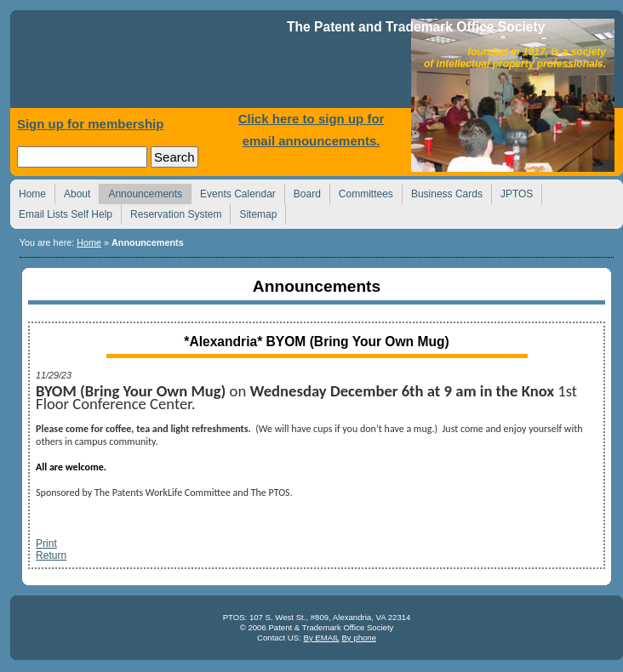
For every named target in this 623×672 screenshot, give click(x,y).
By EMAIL (321, 638)
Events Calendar (233, 192)
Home (151, 63)
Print (46, 544)
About (72, 192)
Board (303, 192)
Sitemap (253, 212)
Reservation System (171, 212)
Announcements (140, 192)
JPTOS (512, 192)
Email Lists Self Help (61, 212)
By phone (359, 638)
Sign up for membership (91, 124)
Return (51, 555)
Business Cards (442, 192)
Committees (361, 192)
